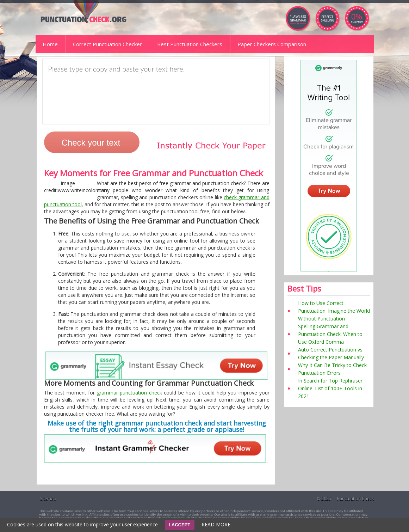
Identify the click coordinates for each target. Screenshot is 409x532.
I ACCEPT (180, 525)
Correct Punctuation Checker (107, 44)
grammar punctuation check (129, 393)
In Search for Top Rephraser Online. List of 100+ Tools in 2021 (330, 388)
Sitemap (48, 499)
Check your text (91, 143)
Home (50, 44)
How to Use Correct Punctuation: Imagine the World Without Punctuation (334, 311)
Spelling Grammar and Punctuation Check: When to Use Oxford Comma (330, 334)
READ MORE (216, 524)
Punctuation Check (355, 499)
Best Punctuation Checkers (190, 44)
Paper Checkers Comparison (272, 44)
